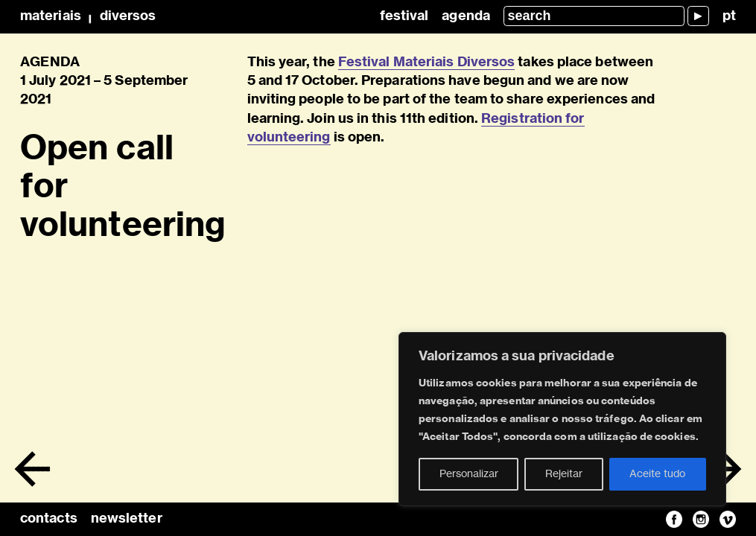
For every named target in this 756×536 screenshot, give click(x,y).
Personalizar (469, 474)
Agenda (466, 16)
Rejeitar (564, 474)
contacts (49, 519)
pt (729, 16)
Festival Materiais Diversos (426, 63)
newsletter (127, 519)
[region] (562, 419)
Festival (404, 16)
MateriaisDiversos (88, 16)
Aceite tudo (657, 474)
